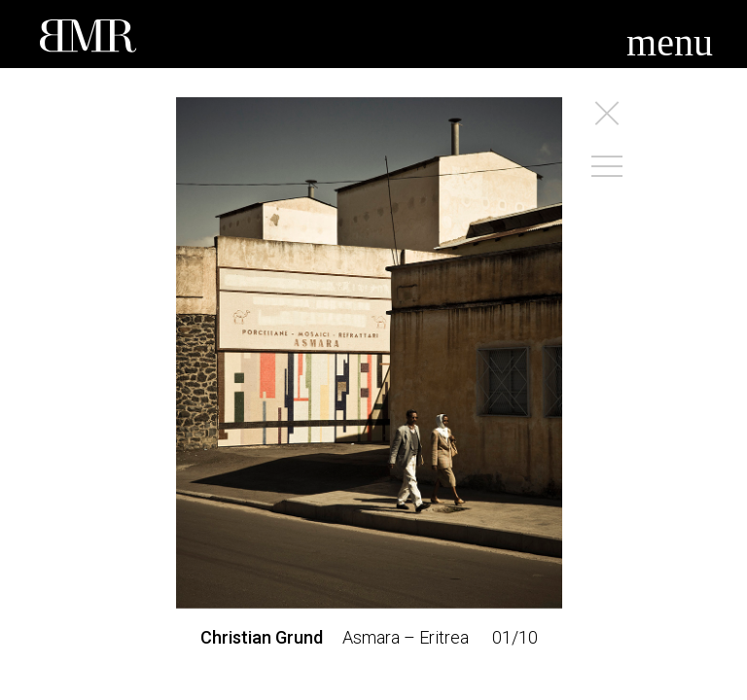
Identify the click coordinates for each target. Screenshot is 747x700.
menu (670, 42)
